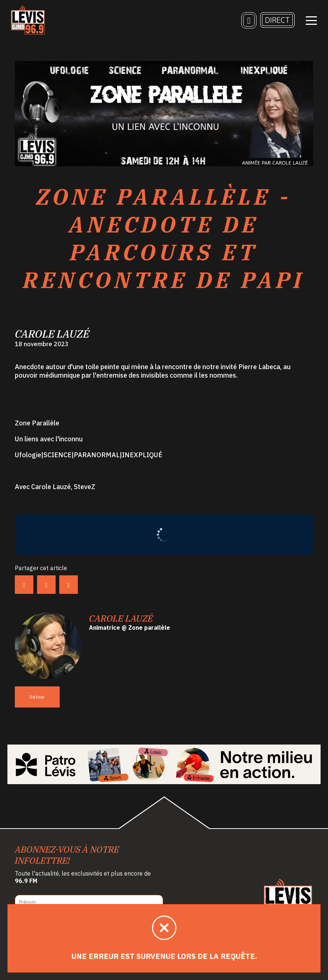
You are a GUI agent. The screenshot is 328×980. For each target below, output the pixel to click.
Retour (37, 697)
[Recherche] (249, 20)
